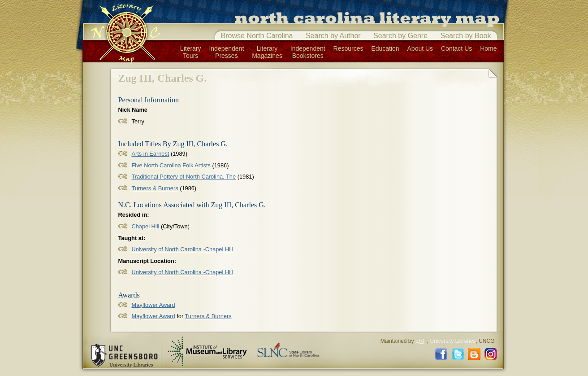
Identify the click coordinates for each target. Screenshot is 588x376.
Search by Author (333, 36)
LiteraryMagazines (267, 52)
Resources (348, 48)
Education (385, 48)
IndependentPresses (226, 52)
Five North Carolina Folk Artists (171, 165)
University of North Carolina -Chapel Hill (182, 249)
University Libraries (453, 341)
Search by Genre (400, 36)
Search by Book (466, 36)
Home (488, 48)
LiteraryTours (191, 52)
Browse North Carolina (257, 36)
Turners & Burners (155, 188)
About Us (420, 48)
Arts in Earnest (151, 154)
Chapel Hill (146, 226)
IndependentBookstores (308, 52)
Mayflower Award (153, 305)
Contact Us (456, 48)
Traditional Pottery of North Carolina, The (184, 177)
